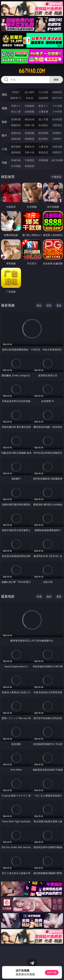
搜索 (56, 80)
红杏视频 (16, 166)
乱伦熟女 (43, 125)
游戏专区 (57, 92)
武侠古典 (57, 147)
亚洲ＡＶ (16, 106)
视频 (4, 108)
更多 (59, 305)
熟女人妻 (16, 112)
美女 (39, 305)
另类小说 (30, 152)
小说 (4, 149)
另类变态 (57, 125)
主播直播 (43, 112)
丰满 (39, 596)
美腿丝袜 (16, 139)
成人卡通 (43, 119)
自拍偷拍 (30, 106)
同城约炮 (16, 160)
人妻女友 (43, 147)
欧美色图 (43, 133)
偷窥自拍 (16, 133)
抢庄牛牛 (57, 98)
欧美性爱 (57, 119)
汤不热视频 (57, 160)
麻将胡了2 (16, 98)
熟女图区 (43, 139)
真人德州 (30, 92)
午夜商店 (30, 160)
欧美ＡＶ (43, 106)
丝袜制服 (30, 112)
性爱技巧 (57, 152)
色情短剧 (30, 166)
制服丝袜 (16, 125)
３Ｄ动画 (57, 106)
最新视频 (8, 305)
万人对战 (43, 92)
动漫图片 (57, 133)
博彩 (4, 95)
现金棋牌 (43, 98)
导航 (4, 163)
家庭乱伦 (30, 147)
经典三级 (30, 125)
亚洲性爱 (16, 119)
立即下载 (52, 972)
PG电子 (16, 92)
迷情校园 (16, 152)
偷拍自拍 (30, 119)
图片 (4, 135)
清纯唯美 (30, 139)
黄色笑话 (43, 152)
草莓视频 (43, 160)
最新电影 (8, 596)
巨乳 (49, 305)
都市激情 (16, 147)
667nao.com (32, 71)
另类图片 (57, 139)
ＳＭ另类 (57, 112)
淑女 (49, 596)
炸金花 (30, 98)
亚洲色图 (30, 133)
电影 (4, 122)
